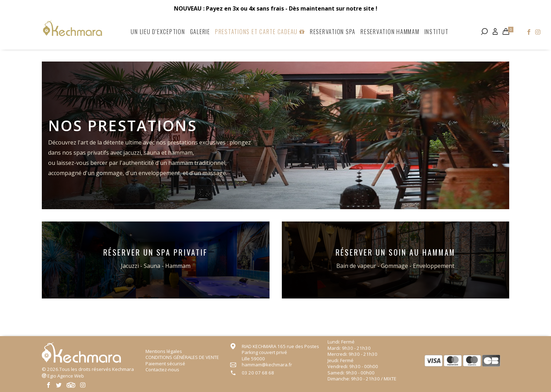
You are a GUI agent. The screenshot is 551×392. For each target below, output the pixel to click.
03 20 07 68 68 (258, 373)
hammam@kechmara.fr (267, 365)
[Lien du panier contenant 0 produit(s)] (506, 31)
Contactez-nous (162, 369)
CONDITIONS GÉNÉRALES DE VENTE (182, 357)
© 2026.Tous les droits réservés (88, 369)
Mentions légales (164, 351)
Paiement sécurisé (165, 364)
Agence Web (66, 376)
